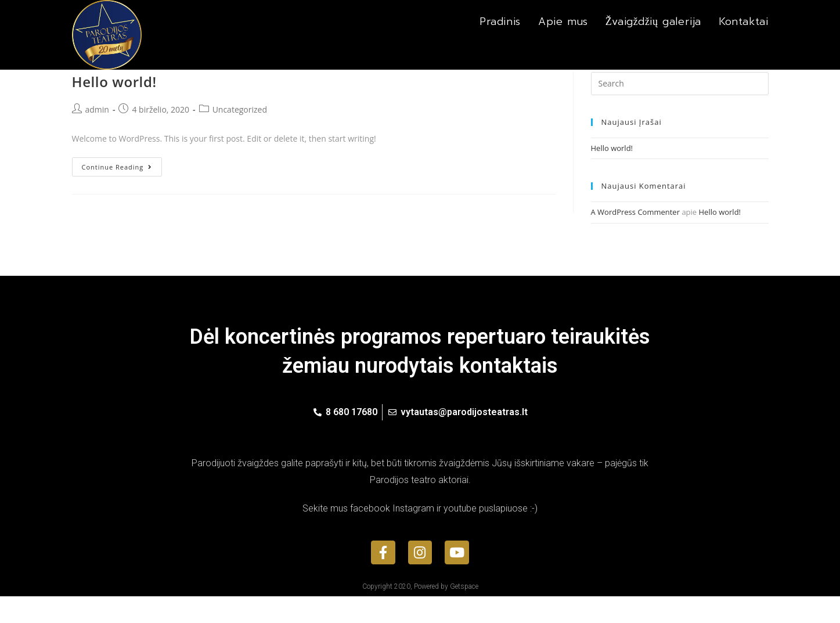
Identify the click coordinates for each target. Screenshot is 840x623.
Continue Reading (117, 194)
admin (97, 136)
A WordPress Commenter (636, 239)
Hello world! (114, 108)
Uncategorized (240, 136)
